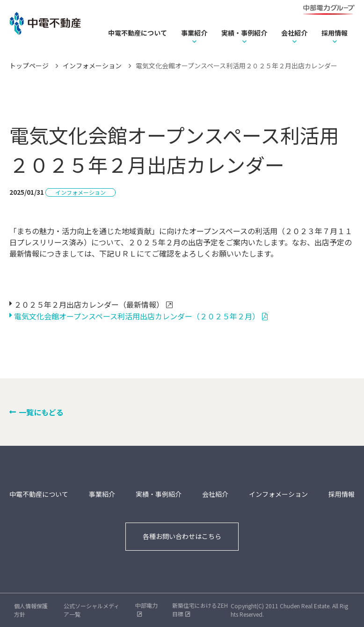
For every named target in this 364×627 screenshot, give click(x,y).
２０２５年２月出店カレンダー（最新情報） (89, 304)
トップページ (29, 66)
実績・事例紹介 (244, 33)
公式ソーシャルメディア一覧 (91, 610)
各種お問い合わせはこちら (182, 536)
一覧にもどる (41, 412)
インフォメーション (92, 66)
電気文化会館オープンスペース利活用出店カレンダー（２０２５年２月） (137, 316)
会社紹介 (294, 33)
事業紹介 (194, 33)
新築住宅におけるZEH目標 (200, 609)
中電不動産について (138, 33)
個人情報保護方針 (31, 610)
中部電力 (146, 605)
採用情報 (335, 33)
